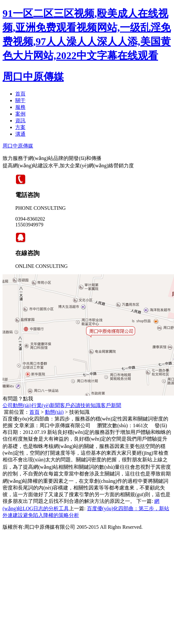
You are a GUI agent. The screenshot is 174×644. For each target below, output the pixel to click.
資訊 (20, 121)
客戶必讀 (70, 405)
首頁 (20, 94)
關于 (20, 100)
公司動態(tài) (17, 405)
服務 (20, 107)
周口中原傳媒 (33, 77)
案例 (20, 114)
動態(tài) (54, 412)
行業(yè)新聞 (46, 405)
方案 (20, 127)
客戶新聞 (111, 405)
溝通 (20, 134)
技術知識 (91, 405)
